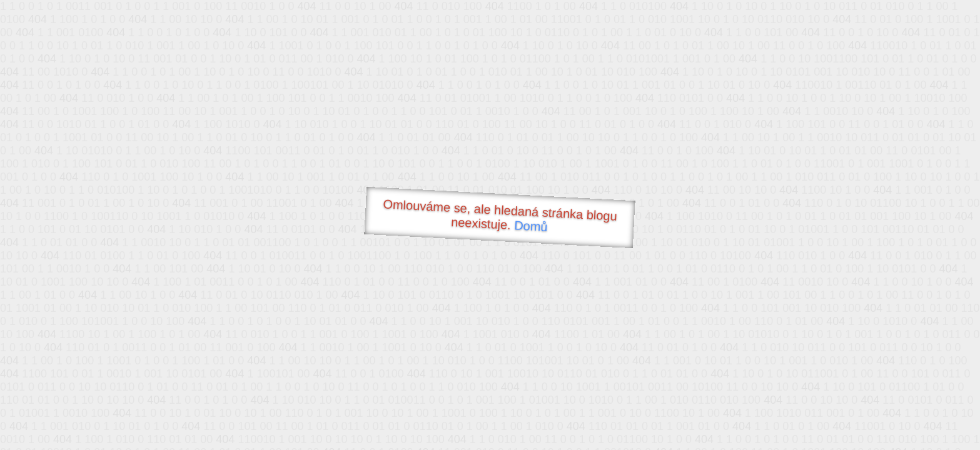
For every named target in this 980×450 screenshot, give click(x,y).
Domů (530, 226)
